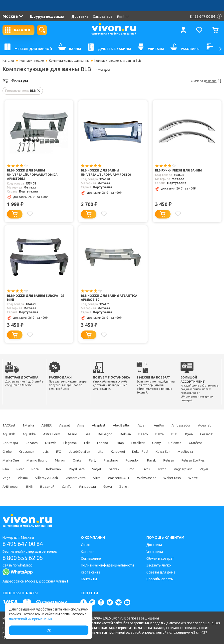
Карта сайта (91, 572)
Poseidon (184, 460)
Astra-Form (74, 434)
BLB (202, 434)
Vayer (51, 478)
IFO (104, 452)
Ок (49, 630)
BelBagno (130, 434)
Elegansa (110, 443)
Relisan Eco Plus (34, 469)
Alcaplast (103, 425)
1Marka (29, 425)
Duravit (89, 443)
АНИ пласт (82, 487)
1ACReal (9, 425)
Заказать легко (159, 565)
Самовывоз (103, 16)
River (73, 469)
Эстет (201, 487)
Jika (147, 452)
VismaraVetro (139, 478)
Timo (188, 469)
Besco (170, 434)
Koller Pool (189, 452)
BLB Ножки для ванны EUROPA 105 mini (39, 296)
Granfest (31, 452)
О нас (85, 545)
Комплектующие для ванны (69, 61)
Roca (88, 469)
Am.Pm (166, 425)
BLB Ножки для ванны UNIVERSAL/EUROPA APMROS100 (106, 173)
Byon (6, 443)
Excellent (182, 443)
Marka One (58, 460)
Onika (127, 460)
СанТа (140, 487)
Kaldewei (165, 452)
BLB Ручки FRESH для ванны (178, 171)
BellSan (151, 434)
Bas (111, 434)
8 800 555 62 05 (25, 558)
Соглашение (91, 558)
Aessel (67, 425)
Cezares (70, 443)
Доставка (80, 16)
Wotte (60, 487)
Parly (143, 460)
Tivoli (204, 469)
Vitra (160, 478)
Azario (96, 434)
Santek (171, 469)
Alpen (148, 425)
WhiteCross (38, 487)
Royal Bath (132, 469)
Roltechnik (108, 469)
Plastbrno (162, 460)
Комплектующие (32, 61)
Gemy (202, 443)
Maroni (109, 460)
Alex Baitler (126, 425)
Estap (163, 443)
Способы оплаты (160, 579)
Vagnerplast (29, 478)
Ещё (123, 17)
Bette (187, 434)
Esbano (145, 443)
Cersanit (25, 443)
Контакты (89, 579)
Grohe (50, 452)
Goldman (9, 452)
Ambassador (188, 425)
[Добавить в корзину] (15, 214)
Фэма (183, 487)
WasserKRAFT (183, 478)
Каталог (8, 61)
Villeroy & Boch (109, 478)
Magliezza (33, 460)
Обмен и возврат (160, 558)
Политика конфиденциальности (107, 565)
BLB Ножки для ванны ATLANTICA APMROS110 (109, 298)
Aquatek (30, 434)
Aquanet (9, 434)
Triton (7, 478)
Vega (67, 478)
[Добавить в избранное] (30, 214)
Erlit (128, 443)
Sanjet (153, 469)
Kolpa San (10, 460)
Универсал (162, 487)
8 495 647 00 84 (25, 544)
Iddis (90, 452)
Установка (155, 552)
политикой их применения (31, 619)
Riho (58, 469)
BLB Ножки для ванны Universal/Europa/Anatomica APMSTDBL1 (32, 175)
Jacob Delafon (125, 452)
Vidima (84, 478)
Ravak (204, 460)
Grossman (70, 452)
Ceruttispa (47, 443)
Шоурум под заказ (47, 16)
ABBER (48, 425)
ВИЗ (101, 487)
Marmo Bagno (85, 460)
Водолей (120, 487)
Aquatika (51, 434)
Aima (84, 425)
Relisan (8, 469)
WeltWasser (12, 487)
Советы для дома (161, 572)
